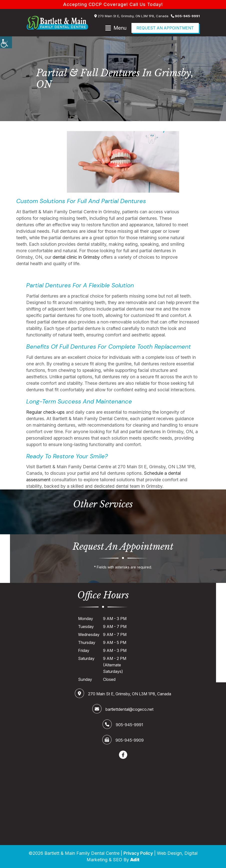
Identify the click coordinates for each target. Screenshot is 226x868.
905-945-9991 (185, 16)
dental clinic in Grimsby (76, 257)
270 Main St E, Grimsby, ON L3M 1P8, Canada (131, 16)
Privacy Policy (138, 853)
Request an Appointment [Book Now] (165, 28)
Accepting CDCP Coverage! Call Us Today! (113, 4)
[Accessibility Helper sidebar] (6, 42)
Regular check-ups (45, 412)
